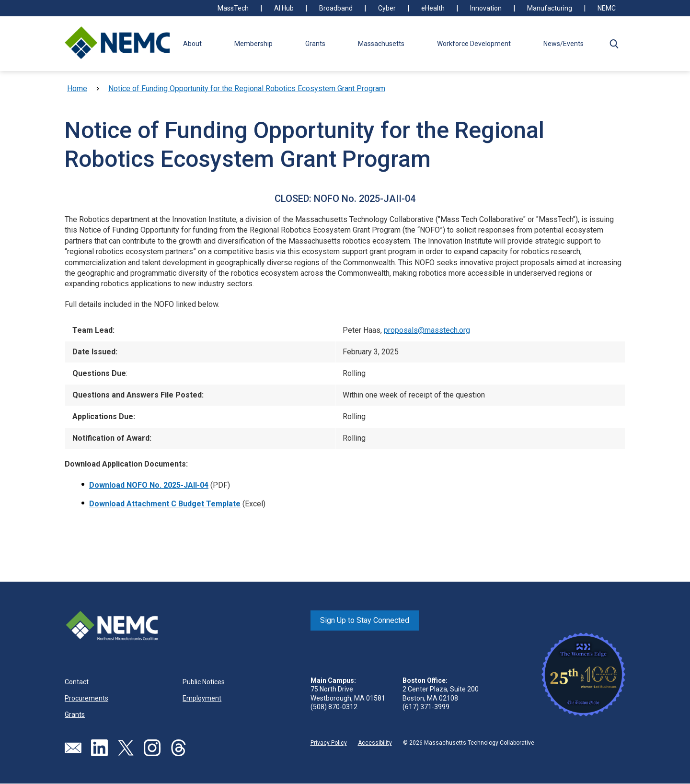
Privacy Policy (329, 743)
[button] (614, 44)
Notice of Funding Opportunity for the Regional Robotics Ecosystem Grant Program (247, 88)
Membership (253, 44)
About (192, 44)
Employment (202, 698)
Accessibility (375, 743)
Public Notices (204, 682)
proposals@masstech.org (427, 330)
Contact (77, 682)
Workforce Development (474, 44)
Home (77, 88)
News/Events (563, 44)
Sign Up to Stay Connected (365, 620)
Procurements (86, 698)
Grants (315, 44)
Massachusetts (381, 44)
